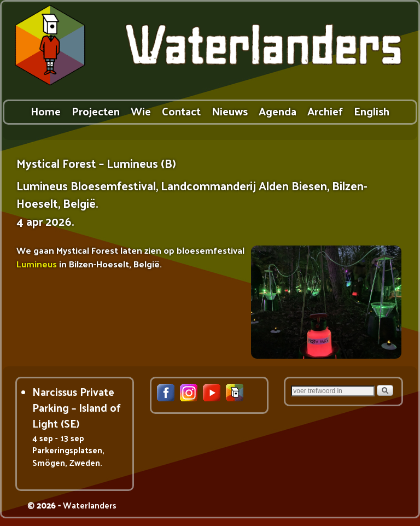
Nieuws (230, 111)
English (372, 111)
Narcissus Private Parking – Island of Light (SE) (77, 408)
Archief (325, 111)
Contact (181, 111)
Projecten (96, 111)
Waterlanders (90, 505)
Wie (141, 111)
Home (46, 111)
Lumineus (37, 264)
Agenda (278, 111)
